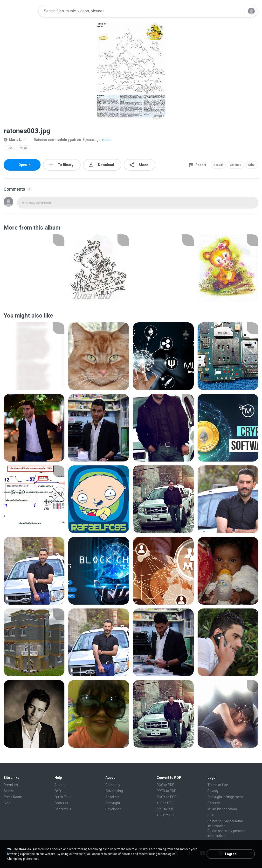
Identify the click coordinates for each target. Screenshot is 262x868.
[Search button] (238, 11)
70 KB (23, 148)
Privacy (213, 791)
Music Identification (222, 809)
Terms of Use (218, 785)
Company (113, 785)
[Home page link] (20, 11)
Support (61, 785)
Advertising (114, 791)
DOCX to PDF (166, 797)
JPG (9, 148)
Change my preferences (23, 859)
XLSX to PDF (166, 815)
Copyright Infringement (225, 797)
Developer (113, 809)
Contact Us (63, 809)
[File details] (34, 268)
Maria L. (13, 140)
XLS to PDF (165, 803)
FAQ (58, 791)
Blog (7, 803)
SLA (211, 815)
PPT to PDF (165, 809)
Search (9, 791)
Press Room (13, 797)
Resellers (112, 797)
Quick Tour (63, 797)
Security (214, 803)
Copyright (113, 803)
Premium (11, 785)
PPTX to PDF (166, 791)
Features (61, 803)
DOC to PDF (165, 785)
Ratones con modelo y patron (55, 140)
